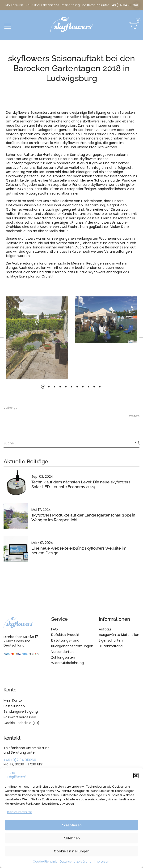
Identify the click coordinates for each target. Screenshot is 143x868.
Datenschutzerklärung (76, 861)
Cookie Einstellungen (72, 851)
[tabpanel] (106, 320)
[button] (136, 776)
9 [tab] (88, 387)
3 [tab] (55, 387)
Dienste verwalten (20, 812)
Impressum (102, 861)
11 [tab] (100, 387)
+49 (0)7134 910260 (20, 760)
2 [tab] (49, 387)
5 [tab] (66, 387)
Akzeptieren (71, 825)
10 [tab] (94, 387)
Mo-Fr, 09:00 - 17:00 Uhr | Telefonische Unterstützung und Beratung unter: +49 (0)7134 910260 (72, 5)
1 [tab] (43, 387)
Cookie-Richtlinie (45, 861)
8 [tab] (83, 387)
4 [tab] (60, 387)
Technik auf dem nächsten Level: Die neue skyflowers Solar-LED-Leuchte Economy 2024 (81, 484)
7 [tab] (77, 387)
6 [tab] (71, 387)
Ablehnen (72, 838)
